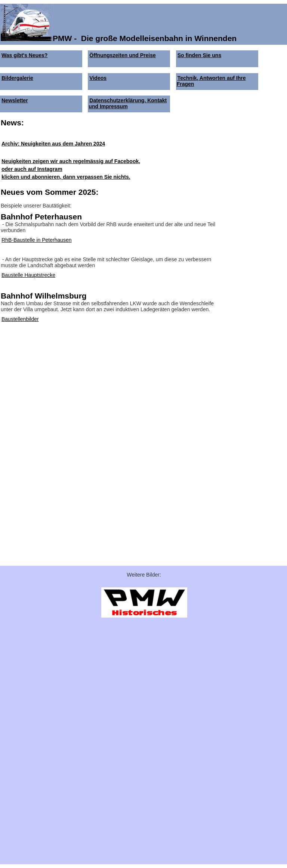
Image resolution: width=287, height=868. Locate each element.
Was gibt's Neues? (24, 55)
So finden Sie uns (199, 55)
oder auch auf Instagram (32, 169)
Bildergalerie (17, 78)
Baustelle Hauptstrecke (28, 275)
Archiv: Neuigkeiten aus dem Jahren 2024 (53, 144)
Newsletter (15, 100)
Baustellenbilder (20, 319)
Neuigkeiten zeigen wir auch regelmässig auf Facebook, (71, 161)
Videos (98, 78)
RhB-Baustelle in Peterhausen (37, 240)
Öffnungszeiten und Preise (122, 55)
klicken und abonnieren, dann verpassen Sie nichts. (66, 177)
